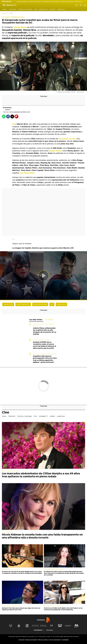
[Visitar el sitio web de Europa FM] (68, 626)
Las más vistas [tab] (36, 320)
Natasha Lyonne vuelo (35, 1)
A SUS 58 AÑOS (7, 532)
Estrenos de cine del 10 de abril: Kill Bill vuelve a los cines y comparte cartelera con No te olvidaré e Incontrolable (22, 573)
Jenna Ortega (45, 1)
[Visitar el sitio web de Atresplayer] (39, 630)
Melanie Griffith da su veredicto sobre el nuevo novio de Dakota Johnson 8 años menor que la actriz (45, 345)
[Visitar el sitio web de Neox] (27, 626)
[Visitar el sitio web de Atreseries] (52, 626)
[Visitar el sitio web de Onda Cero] (60, 626)
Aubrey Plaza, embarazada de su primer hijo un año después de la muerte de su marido (45, 331)
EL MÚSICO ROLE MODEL (41, 340)
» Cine (11, 13)
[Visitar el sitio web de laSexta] (19, 626)
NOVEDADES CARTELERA (11, 570)
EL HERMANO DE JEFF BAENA (54, 570)
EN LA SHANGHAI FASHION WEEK (44, 354)
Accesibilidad (65, 640)
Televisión (12, 9)
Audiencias (61, 9)
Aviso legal (21, 640)
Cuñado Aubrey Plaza (67, 1)
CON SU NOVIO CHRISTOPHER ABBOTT (44, 325)
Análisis (52, 9)
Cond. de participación (55, 640)
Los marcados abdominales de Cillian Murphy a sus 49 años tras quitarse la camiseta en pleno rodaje (41, 475)
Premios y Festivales (25, 9)
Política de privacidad (31, 640)
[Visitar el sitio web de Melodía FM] (76, 626)
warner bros (61, 304)
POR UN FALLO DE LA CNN (11, 606)
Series (5, 9)
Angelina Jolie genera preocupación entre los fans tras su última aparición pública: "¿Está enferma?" (45, 359)
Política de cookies (43, 640)
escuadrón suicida (40, 304)
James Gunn (8, 304)
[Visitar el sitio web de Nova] (35, 626)
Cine (36, 9)
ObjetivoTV (5, 13)
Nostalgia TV (43, 9)
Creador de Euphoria (80, 1)
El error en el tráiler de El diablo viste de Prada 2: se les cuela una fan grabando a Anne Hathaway (63, 609)
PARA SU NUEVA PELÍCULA (11, 471)
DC (52, 304)
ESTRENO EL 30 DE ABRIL (52, 606)
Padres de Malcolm (55, 1)
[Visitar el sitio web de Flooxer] (50, 630)
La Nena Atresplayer (22, 1)
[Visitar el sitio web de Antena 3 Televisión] (11, 626)
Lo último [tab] (49, 320)
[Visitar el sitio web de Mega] (43, 626)
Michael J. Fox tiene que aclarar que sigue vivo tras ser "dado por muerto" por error (21, 609)
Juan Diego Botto (23, 304)
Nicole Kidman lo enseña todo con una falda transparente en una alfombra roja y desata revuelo (42, 536)
